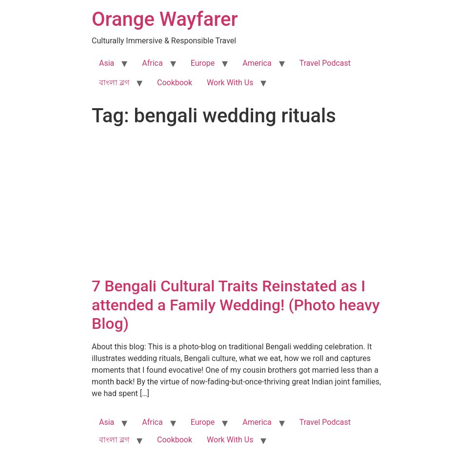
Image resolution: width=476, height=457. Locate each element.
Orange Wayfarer (165, 19)
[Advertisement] (238, 204)
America (257, 63)
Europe (203, 63)
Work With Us (230, 83)
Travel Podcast (325, 63)
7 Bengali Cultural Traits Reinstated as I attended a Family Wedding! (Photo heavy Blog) (236, 305)
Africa (152, 63)
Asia (107, 63)
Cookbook (175, 83)
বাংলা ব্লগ (114, 83)
